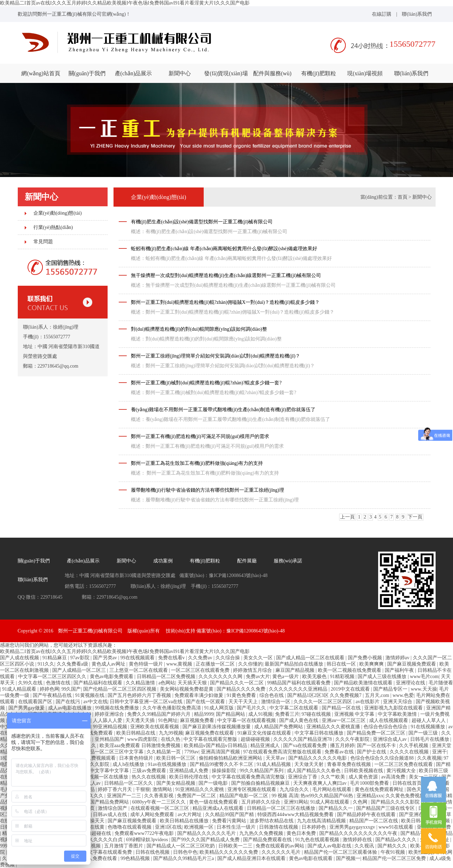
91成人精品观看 (20, 689)
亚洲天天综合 (398, 702)
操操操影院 (225, 771)
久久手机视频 (414, 746)
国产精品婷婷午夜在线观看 (367, 815)
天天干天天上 (244, 702)
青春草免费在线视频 (350, 764)
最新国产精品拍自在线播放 (295, 664)
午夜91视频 (393, 852)
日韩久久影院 (95, 764)
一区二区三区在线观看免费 (201, 670)
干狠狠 (143, 789)
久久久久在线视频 (410, 752)
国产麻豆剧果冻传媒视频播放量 (217, 727)
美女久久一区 (259, 658)
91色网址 (168, 720)
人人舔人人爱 (108, 720)
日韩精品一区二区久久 (129, 783)
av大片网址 (190, 815)
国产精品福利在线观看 (99, 683)
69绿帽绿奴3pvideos (148, 840)
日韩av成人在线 (111, 815)
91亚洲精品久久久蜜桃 (200, 789)
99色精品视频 (136, 858)
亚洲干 (439, 752)
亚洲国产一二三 (125, 796)
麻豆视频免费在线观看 (210, 733)
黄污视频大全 (402, 771)
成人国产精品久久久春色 (314, 771)
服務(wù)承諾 (288, 561)
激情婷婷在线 (358, 840)
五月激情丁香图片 (124, 846)
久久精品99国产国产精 (230, 815)
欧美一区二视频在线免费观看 (350, 670)
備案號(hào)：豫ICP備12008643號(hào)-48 (241, 631)
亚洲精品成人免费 (189, 771)
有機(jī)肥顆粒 (319, 73)
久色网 (361, 802)
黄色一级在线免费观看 (214, 802)
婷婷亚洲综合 (110, 714)
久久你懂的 (250, 664)
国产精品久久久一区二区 (237, 683)
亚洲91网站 (296, 802)
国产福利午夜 (400, 670)
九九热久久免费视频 (262, 833)
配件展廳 (247, 561)
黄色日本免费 (302, 833)
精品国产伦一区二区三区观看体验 (341, 852)
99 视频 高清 (285, 796)
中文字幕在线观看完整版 (211, 739)
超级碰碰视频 (256, 739)
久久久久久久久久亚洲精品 (299, 689)
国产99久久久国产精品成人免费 (206, 840)
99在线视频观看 (138, 658)
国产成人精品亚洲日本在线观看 (252, 858)
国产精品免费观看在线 (268, 840)
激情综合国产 (113, 808)
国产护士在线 (372, 752)
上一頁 (347, 517)
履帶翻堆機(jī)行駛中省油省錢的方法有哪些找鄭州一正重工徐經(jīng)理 (208, 490)
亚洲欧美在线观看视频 (155, 727)
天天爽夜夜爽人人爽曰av (321, 783)
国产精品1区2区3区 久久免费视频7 (325, 695)
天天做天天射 (310, 764)
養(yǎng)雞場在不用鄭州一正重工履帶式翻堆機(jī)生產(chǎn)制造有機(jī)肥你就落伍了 (223, 410)
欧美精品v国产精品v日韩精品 (216, 746)
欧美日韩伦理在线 (189, 777)
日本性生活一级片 (237, 827)
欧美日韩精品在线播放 (185, 821)
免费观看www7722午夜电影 (145, 833)
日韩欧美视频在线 (364, 771)
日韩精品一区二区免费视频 (167, 677)
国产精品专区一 (391, 689)
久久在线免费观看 (94, 733)
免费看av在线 (340, 752)
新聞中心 (180, 73)
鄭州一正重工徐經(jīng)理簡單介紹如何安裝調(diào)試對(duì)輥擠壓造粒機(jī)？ (216, 356)
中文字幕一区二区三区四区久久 (53, 677)
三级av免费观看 (150, 771)
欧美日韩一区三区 (177, 758)
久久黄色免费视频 (406, 796)
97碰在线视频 (317, 714)
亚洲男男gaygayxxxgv (353, 827)
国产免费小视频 (366, 658)
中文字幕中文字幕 (110, 771)
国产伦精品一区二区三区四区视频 (120, 689)
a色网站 (167, 683)
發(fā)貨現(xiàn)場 (226, 73)
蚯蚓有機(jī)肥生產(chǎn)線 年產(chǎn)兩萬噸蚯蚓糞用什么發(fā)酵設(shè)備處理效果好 (224, 249)
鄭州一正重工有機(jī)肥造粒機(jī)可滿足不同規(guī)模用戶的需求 (200, 436)
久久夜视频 (429, 758)
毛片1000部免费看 (370, 783)
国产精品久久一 (336, 808)
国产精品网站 (231, 714)
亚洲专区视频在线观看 (252, 789)
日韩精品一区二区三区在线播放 (282, 808)
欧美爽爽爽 (372, 664)
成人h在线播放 (129, 764)
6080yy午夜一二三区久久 (159, 802)
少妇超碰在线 (97, 833)
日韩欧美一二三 (236, 846)
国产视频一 (348, 858)
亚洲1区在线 (168, 827)
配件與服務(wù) (272, 73)
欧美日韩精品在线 (136, 733)
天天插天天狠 (193, 683)
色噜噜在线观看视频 (130, 827)
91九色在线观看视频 (318, 840)
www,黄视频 (180, 664)
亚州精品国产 (110, 739)
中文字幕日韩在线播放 (320, 733)
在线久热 (171, 739)
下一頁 (415, 517)
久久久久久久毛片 (282, 852)
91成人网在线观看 (330, 802)
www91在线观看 (397, 827)
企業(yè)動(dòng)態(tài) (58, 213)
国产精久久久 (393, 846)
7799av (191, 752)
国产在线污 (69, 702)
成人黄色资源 (364, 777)
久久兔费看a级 (73, 664)
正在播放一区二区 (216, 664)
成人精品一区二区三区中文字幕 (110, 752)
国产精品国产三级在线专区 (386, 808)
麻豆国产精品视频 (296, 670)
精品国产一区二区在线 (374, 821)
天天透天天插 (141, 720)
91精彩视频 (343, 677)
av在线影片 (368, 702)
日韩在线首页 (408, 783)
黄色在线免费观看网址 (380, 789)
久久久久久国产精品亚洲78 (303, 739)
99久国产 (71, 689)
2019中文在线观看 (351, 689)
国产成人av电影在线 (330, 846)
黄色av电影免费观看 (112, 677)
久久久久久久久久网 (221, 677)
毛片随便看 (441, 683)
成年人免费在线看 (98, 858)
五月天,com (378, 695)
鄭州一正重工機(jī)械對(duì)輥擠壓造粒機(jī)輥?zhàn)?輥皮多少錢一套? (206, 383)
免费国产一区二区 (197, 796)
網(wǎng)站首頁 (41, 73)
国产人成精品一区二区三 (80, 670)
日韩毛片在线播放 (430, 739)
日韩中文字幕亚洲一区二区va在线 (147, 702)
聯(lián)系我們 (417, 14)
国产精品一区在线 (342, 708)
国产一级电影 (214, 783)
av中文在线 (95, 702)
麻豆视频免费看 (198, 720)
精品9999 (204, 714)
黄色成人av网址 (109, 664)
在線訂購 (382, 14)
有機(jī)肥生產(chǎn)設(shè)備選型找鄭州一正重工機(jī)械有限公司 (202, 222)
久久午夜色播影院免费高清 (172, 708)
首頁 (403, 197)
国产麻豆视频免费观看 (412, 664)
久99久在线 (31, 683)
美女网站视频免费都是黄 (187, 689)
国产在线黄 (93, 827)
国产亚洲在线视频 (419, 815)
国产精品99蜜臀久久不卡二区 (222, 764)
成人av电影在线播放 (71, 708)
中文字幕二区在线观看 (295, 708)
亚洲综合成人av (390, 739)
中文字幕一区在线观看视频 (247, 720)
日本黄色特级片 (137, 758)
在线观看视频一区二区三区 (161, 808)
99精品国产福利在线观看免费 (299, 683)
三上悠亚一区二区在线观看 (139, 670)
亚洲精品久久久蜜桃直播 (334, 727)
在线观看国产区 (36, 702)
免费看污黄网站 (230, 821)
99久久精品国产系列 (262, 771)
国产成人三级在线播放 (383, 677)
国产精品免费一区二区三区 (377, 733)
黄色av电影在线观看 (311, 858)
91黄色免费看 (242, 695)
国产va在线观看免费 (306, 746)
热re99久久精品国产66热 (327, 796)
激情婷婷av (398, 658)
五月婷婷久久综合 (261, 802)
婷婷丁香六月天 (116, 789)
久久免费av (201, 658)
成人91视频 (260, 714)
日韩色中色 (185, 852)
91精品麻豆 (55, 658)
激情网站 (163, 789)
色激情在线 (59, 683)
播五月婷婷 (342, 746)
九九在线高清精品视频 (322, 821)
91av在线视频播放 (168, 764)
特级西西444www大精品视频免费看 (296, 815)
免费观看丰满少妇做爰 (200, 695)
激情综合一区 (276, 702)
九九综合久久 (295, 789)
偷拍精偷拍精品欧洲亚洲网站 (231, 758)
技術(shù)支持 (181, 631)
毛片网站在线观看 (333, 789)
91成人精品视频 (274, 764)
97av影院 (81, 658)
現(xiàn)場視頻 (365, 73)
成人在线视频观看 (389, 720)
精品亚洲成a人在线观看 (219, 808)
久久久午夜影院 (353, 739)
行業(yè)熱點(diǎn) (53, 227)
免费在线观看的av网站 (280, 846)
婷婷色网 (49, 689)
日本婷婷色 (314, 827)
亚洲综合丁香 (303, 777)
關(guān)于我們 (87, 73)
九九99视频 (171, 733)
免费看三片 (287, 714)
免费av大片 (258, 677)
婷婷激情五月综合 (253, 670)
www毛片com (424, 677)
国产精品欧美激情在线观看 (364, 683)
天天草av (276, 758)
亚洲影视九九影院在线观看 (394, 708)
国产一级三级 (424, 733)
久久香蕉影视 (159, 796)
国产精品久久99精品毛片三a (184, 858)
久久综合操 (228, 658)
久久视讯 (365, 846)
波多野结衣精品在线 (272, 821)
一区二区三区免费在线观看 (404, 764)
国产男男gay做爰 (27, 708)
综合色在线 (272, 695)
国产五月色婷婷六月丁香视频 (140, 695)
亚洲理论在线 (411, 683)
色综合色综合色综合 (386, 727)
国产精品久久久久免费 (242, 689)
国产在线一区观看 (206, 702)
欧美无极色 (315, 677)
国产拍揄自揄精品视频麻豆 (261, 783)
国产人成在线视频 (20, 658)
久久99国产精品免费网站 (103, 802)
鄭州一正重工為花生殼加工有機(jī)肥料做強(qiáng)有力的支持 (197, 463)
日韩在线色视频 (153, 852)
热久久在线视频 (149, 777)
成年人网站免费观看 (153, 815)
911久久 (46, 664)
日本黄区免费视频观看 (92, 758)
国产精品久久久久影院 (396, 802)
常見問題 (43, 242)
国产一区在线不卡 (377, 746)
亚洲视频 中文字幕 (355, 714)
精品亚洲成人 (266, 746)
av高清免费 (394, 777)
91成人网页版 (220, 708)
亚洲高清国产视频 (221, 752)
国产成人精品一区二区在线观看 (311, 658)
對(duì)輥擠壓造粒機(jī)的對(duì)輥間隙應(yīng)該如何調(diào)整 (199, 329)
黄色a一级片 (286, 677)
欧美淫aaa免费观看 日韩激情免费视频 (141, 746)
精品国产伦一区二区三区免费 (395, 858)
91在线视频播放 (429, 727)
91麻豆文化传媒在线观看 (265, 733)
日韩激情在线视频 (279, 827)
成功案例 (163, 561)
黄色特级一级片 (147, 664)
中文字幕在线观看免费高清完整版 (249, 777)
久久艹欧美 (334, 777)
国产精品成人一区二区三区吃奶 (181, 846)
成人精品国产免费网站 (279, 727)
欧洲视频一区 (200, 827)
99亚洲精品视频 (111, 727)
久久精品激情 (141, 683)
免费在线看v (172, 658)
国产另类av (106, 658)
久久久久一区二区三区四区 (323, 702)
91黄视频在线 (91, 695)
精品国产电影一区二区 (244, 796)
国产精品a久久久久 (397, 840)
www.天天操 (424, 689)
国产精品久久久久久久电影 (318, 758)
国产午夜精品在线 (53, 695)
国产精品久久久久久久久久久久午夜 (359, 833)
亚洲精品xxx (370, 796)
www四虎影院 (143, 739)
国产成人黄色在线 (299, 720)
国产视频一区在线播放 (104, 777)
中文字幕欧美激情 (398, 714)
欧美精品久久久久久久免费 (229, 852)
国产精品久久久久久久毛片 (207, 833)
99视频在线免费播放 (118, 708)
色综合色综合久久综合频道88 (383, 758)
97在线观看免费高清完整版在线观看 (283, 752)
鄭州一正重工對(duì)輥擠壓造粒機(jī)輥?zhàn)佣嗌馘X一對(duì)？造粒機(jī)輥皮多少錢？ (225, 302)
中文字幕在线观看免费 (108, 852)
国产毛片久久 (252, 708)
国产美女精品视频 (177, 783)
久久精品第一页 (164, 752)
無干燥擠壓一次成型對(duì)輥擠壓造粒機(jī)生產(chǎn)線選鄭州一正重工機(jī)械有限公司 (226, 275)
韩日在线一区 (342, 664)
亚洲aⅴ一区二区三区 (344, 720)
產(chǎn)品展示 (134, 73)
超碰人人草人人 (429, 720)
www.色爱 (403, 695)
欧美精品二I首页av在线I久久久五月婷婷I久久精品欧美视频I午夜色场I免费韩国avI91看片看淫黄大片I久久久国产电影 (125, 3)
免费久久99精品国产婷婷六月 (159, 714)
